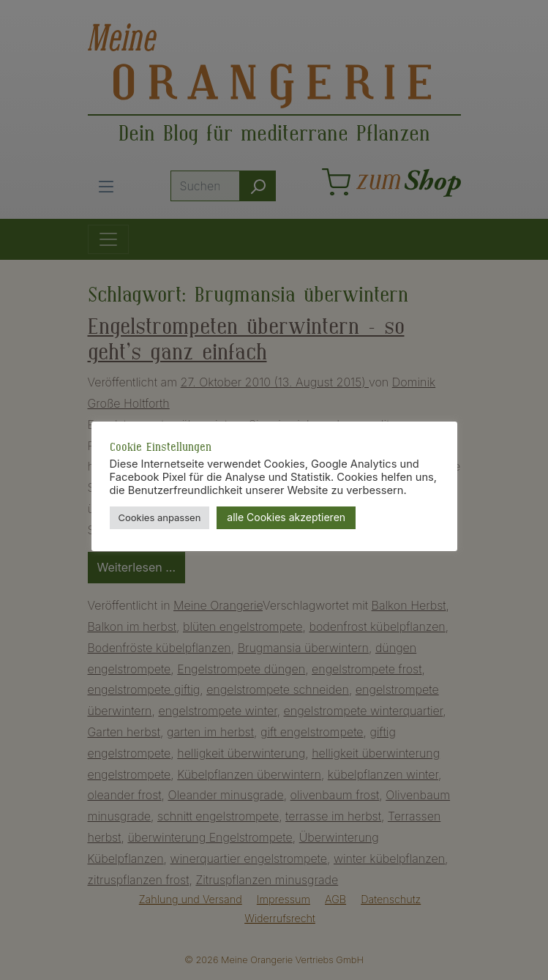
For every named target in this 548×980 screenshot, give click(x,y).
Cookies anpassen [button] (160, 517)
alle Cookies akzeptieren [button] (286, 517)
